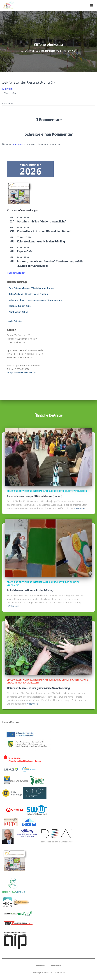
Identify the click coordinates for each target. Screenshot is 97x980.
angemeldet (18, 144)
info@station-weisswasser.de (22, 373)
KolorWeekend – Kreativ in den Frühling (28, 294)
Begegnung (13, 491)
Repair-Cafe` (25, 251)
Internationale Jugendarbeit (48, 491)
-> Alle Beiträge (15, 321)
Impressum (41, 965)
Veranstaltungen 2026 (20, 306)
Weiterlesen (79, 508)
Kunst (66, 582)
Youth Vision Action (18, 312)
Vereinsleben (80, 491)
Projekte (68, 491)
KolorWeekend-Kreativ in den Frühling (41, 241)
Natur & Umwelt (71, 680)
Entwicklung (26, 491)
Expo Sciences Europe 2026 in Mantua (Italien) (31, 288)
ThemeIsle (60, 973)
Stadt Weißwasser (16, 780)
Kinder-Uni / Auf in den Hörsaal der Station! (44, 231)
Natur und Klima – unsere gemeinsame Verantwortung (35, 300)
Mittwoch (7, 89)
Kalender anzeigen (16, 273)
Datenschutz (56, 965)
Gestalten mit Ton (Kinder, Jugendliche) (42, 221)
